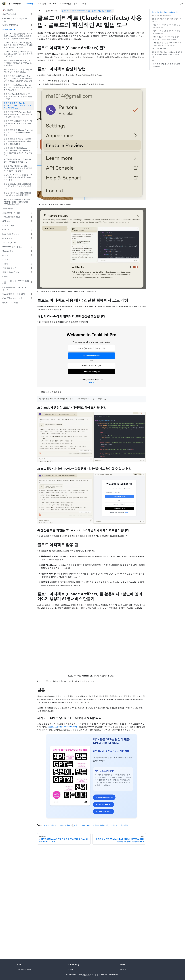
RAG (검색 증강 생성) (11, 234)
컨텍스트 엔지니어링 (11, 217)
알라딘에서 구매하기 (92, 923)
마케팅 (5, 276)
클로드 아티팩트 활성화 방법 (161, 15)
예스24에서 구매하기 (92, 916)
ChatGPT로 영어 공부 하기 (14, 294)
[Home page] (40, 11)
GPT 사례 (53, 4)
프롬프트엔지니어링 (100, 936)
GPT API (6, 230)
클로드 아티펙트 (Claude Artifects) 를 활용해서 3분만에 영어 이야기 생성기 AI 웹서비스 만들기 (167, 54)
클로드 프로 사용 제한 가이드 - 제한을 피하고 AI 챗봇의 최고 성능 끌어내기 (18, 123)
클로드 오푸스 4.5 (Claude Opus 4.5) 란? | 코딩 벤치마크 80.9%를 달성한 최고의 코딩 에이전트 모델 (18, 78)
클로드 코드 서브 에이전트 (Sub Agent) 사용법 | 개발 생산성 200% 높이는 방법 (17, 202)
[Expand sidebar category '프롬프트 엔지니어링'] (32, 213)
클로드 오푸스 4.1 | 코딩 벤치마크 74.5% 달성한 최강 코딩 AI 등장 (18, 71)
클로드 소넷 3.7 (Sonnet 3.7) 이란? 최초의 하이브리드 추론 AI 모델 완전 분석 (18, 63)
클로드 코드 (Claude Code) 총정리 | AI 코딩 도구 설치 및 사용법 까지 (17, 186)
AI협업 (77, 936)
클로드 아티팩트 (50, 936)
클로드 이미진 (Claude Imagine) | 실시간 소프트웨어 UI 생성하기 (18, 194)
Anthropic (86, 936)
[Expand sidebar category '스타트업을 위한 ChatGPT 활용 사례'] (32, 289)
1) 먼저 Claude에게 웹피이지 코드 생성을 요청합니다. (167, 26)
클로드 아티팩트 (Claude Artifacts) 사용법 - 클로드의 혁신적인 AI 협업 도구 (18, 105)
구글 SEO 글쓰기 (9, 268)
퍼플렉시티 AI (8, 208)
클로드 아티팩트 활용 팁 (160, 49)
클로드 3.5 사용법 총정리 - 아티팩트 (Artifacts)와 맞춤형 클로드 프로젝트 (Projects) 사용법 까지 (18, 36)
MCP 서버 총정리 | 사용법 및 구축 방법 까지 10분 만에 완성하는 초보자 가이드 (18, 177)
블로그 (76, 4)
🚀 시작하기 (8, 10)
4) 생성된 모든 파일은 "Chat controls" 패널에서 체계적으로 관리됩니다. (167, 44)
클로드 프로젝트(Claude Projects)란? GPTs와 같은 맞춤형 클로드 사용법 (18, 132)
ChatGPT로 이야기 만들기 (13, 298)
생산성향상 (124, 936)
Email (72, 969)
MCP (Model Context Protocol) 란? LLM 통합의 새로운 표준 (17, 160)
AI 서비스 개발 (8, 225)
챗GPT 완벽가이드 (10, 14)
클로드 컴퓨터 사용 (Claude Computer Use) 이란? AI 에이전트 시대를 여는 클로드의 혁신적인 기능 (18, 151)
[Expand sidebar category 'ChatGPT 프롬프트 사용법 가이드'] (32, 20)
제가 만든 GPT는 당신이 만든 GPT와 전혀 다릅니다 (167, 65)
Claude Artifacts (65, 936)
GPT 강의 (42, 4)
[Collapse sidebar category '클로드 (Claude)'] (32, 29)
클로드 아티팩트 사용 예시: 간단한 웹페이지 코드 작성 (166, 20)
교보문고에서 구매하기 (92, 909)
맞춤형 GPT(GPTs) (10, 25)
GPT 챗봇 (6, 221)
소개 (84, 4)
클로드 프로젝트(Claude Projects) (63, 727)
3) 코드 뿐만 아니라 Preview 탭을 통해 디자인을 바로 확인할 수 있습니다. (166, 38)
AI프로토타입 (65, 4)
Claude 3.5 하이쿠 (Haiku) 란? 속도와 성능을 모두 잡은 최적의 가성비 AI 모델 (18, 54)
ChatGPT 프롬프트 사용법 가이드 (15, 20)
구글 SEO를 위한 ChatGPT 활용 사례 (16, 282)
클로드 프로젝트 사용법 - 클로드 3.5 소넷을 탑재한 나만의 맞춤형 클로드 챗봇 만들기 (17, 141)
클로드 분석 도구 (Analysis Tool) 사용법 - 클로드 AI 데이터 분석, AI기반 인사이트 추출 (18, 114)
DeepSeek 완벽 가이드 (12, 247)
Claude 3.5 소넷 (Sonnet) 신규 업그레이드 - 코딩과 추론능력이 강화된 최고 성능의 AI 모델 (18, 45)
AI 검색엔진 (7, 259)
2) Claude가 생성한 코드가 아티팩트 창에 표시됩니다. (167, 32)
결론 (153, 60)
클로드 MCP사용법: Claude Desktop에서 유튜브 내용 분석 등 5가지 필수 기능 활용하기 (18, 168)
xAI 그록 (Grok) (9, 242)
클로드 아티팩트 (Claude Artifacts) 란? (165, 12)
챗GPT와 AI (30, 4)
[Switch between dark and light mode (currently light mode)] (181, 4)
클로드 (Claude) (9, 29)
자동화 (5, 264)
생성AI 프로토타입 (10, 302)
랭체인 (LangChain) (11, 272)
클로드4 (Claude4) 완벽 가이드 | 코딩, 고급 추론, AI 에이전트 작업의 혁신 (18, 96)
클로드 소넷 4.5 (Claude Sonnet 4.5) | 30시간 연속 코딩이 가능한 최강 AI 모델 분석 (18, 87)
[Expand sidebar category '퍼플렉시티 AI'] (32, 208)
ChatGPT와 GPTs (24, 969)
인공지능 (114, 936)
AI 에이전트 (7, 238)
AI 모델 (5, 255)
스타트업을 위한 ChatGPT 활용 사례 (15, 289)
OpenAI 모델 (8, 251)
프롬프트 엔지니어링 (11, 213)
